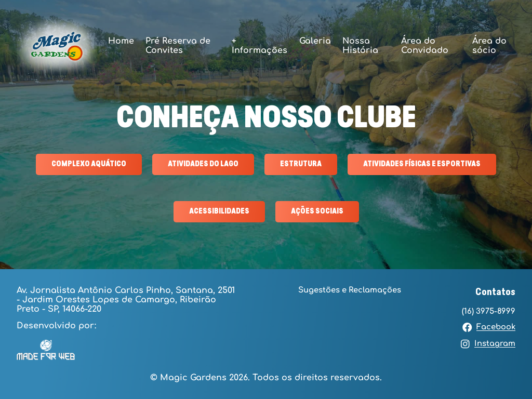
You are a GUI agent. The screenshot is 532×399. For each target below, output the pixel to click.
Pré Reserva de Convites (178, 46)
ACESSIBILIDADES (219, 211)
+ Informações (260, 46)
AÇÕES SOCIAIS (317, 211)
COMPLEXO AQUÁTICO (89, 164)
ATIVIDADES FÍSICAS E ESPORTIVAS (422, 164)
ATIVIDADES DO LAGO (203, 164)
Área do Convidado (425, 46)
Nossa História (360, 46)
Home (121, 41)
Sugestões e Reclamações (350, 290)
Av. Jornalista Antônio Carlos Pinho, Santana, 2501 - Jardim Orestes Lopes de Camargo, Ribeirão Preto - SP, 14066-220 (126, 300)
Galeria (315, 41)
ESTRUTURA (301, 164)
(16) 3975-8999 (489, 311)
